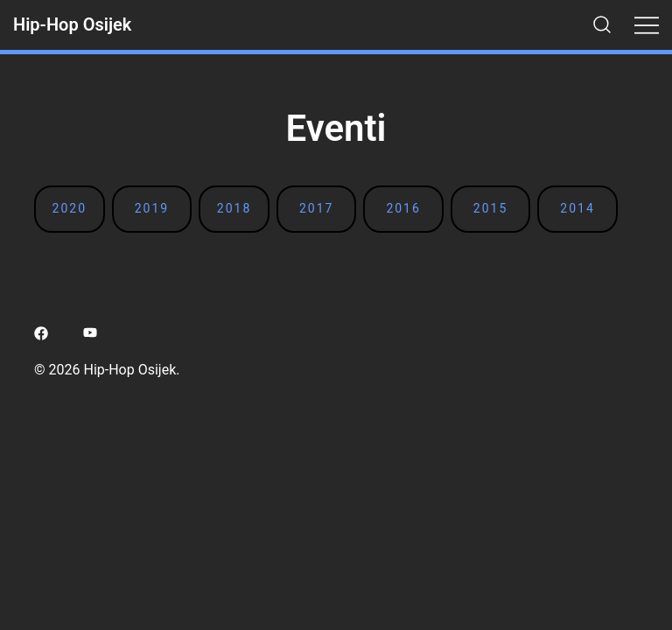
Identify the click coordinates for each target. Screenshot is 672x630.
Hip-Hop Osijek (72, 24)
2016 (403, 208)
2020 (70, 208)
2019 (152, 208)
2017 (316, 208)
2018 (234, 208)
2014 (577, 208)
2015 (490, 208)
